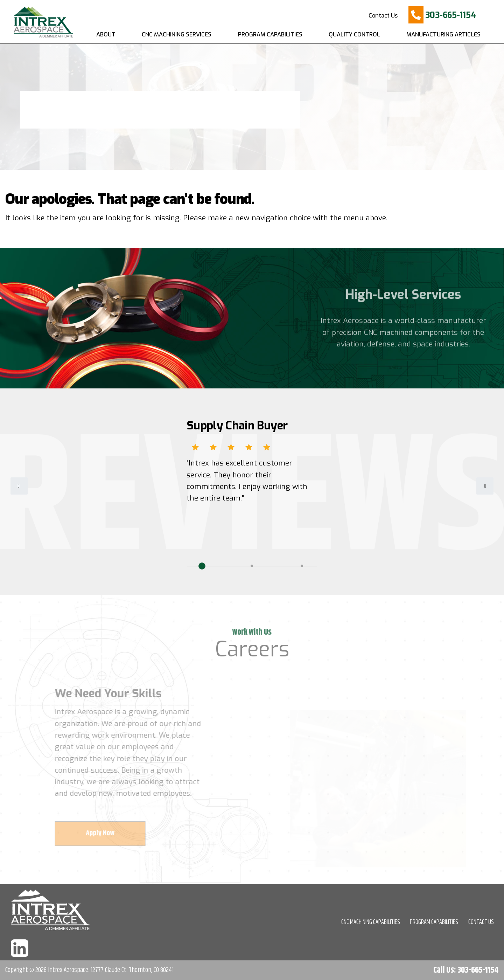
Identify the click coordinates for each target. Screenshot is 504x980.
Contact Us (383, 16)
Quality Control (354, 34)
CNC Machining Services (177, 34)
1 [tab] (202, 566)
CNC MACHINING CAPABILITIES (371, 922)
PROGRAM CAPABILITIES (434, 922)
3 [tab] (302, 566)
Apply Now (103, 833)
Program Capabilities (270, 34)
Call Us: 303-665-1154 (466, 970)
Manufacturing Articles (443, 34)
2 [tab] (252, 566)
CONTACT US (481, 922)
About (106, 34)
